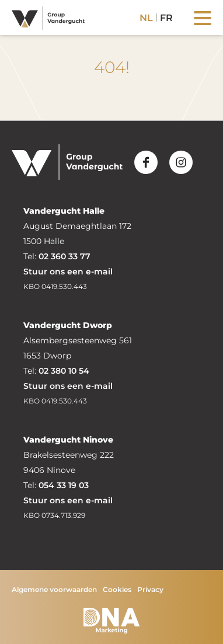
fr (166, 18)
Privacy (150, 589)
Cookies (117, 589)
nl (146, 18)
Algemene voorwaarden (54, 589)
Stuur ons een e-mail (68, 271)
